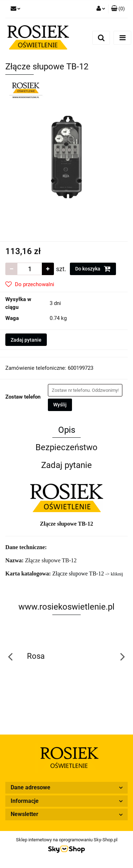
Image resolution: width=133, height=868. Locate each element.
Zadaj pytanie (26, 340)
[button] (118, 9)
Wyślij (60, 405)
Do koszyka (93, 269)
